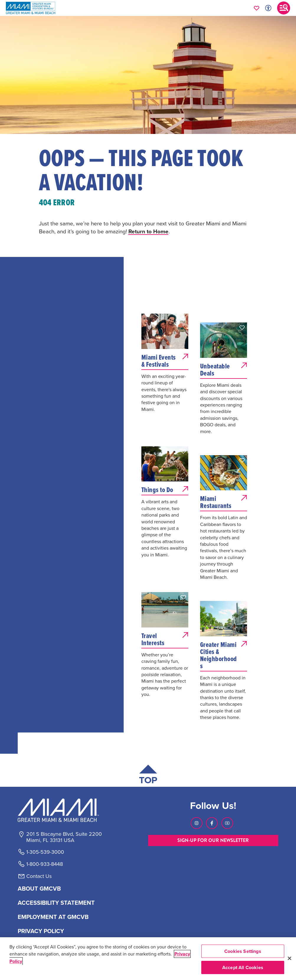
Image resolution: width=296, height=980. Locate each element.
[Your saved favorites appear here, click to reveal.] (257, 8)
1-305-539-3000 (45, 852)
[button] (183, 319)
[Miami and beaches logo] (64, 810)
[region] (148, 959)
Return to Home (148, 231)
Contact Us (39, 876)
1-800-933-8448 (45, 864)
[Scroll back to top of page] (148, 776)
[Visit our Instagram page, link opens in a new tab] (197, 823)
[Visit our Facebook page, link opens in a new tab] (212, 823)
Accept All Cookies (243, 967)
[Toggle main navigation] (284, 8)
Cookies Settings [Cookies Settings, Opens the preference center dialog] (243, 951)
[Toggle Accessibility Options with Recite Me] (268, 8)
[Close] (290, 958)
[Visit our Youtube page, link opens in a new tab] (227, 823)
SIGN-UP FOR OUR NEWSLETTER (213, 840)
